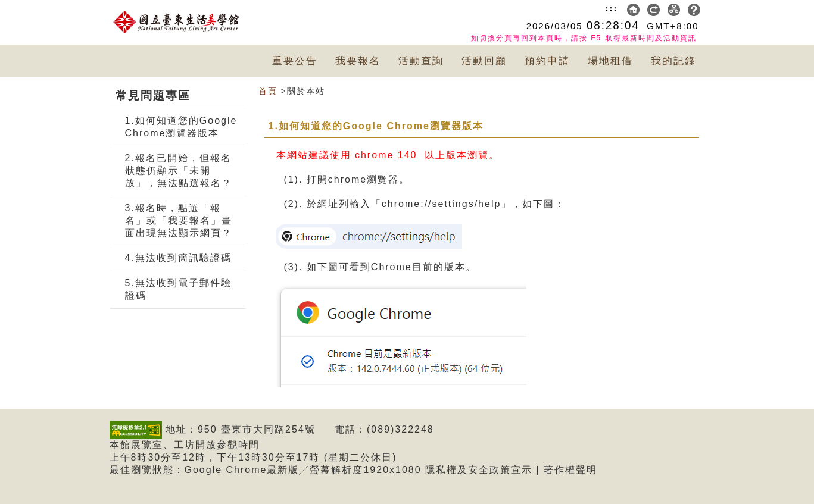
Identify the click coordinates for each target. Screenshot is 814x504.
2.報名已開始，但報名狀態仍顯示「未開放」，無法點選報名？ (179, 170)
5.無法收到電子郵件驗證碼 (178, 289)
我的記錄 (673, 61)
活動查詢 (421, 61)
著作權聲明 (570, 470)
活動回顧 (484, 61)
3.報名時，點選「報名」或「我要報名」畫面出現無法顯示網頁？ (179, 220)
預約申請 (547, 61)
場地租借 (610, 61)
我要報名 (358, 61)
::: (612, 8)
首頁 (268, 91)
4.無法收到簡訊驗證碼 (178, 258)
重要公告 (295, 61)
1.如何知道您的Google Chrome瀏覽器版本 (181, 127)
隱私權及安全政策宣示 (479, 470)
